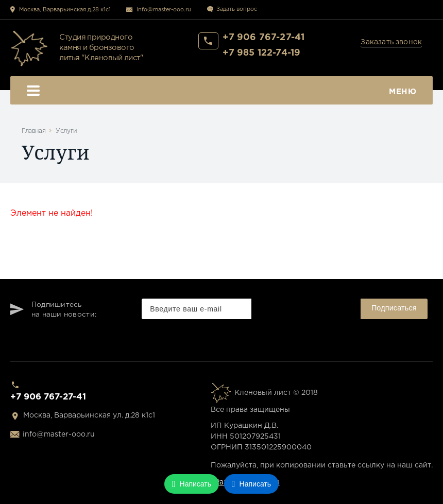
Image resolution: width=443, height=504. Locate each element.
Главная (33, 131)
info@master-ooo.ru (164, 10)
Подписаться (394, 308)
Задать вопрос (237, 9)
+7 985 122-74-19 (261, 53)
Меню (221, 92)
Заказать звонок (391, 42)
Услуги (66, 131)
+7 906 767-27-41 (263, 38)
